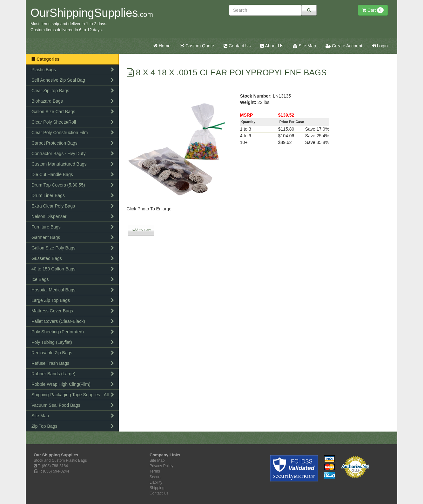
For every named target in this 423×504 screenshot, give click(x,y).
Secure (156, 477)
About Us (272, 46)
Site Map (304, 46)
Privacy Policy (161, 466)
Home (162, 46)
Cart (373, 10)
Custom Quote (197, 46)
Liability (156, 482)
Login (380, 46)
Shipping (157, 488)
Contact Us (237, 46)
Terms (155, 471)
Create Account (344, 46)
